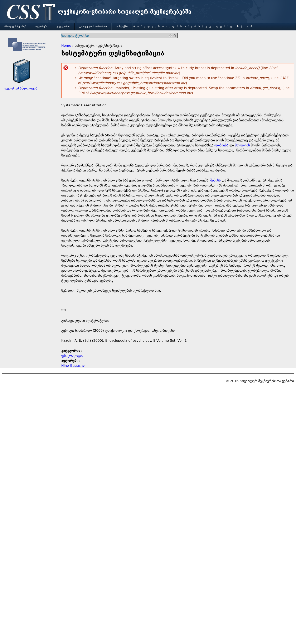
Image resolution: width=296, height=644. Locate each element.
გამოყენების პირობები (93, 26)
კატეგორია (63, 26)
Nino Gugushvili (74, 366)
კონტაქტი (122, 26)
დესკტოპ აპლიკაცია (21, 88)
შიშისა (215, 180)
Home (66, 46)
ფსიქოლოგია (72, 356)
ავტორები (42, 26)
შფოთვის (242, 145)
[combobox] (117, 36)
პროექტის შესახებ (15, 26)
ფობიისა (221, 145)
